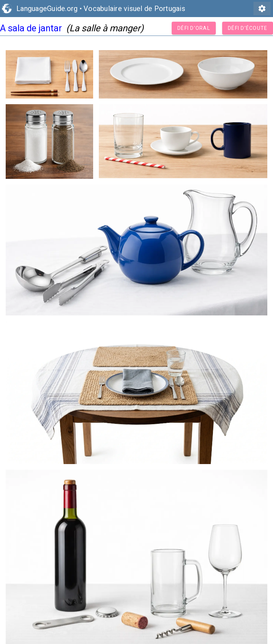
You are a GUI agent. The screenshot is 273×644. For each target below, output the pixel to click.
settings (262, 9)
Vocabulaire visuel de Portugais (134, 9)
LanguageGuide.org (47, 9)
